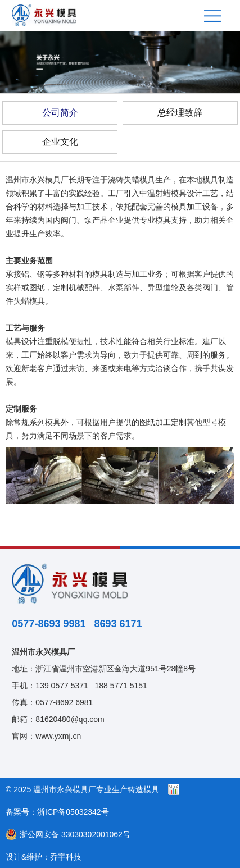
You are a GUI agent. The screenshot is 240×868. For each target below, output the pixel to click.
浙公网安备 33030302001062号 (68, 834)
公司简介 (60, 113)
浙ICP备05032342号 (73, 812)
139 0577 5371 (62, 686)
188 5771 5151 (121, 686)
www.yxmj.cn (58, 736)
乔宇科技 (66, 857)
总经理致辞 (180, 113)
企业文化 (60, 142)
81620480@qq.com (70, 719)
